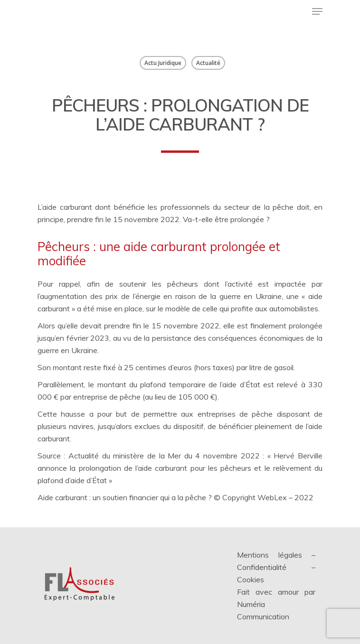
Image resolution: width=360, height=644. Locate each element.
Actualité (208, 63)
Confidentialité (262, 567)
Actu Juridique (163, 63)
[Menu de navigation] (317, 11)
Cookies (251, 579)
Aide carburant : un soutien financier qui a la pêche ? (125, 497)
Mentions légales (270, 555)
